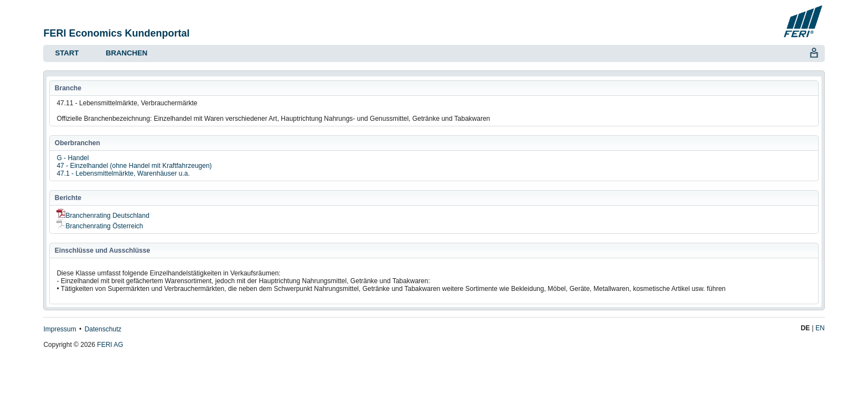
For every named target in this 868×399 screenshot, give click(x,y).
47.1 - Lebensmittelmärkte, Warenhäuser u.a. (123, 173)
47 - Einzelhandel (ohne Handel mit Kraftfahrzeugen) (134, 166)
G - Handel (73, 158)
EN (820, 328)
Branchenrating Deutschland (103, 216)
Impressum (60, 329)
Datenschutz (103, 329)
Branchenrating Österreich (100, 226)
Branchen (126, 53)
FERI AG (110, 345)
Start (67, 53)
